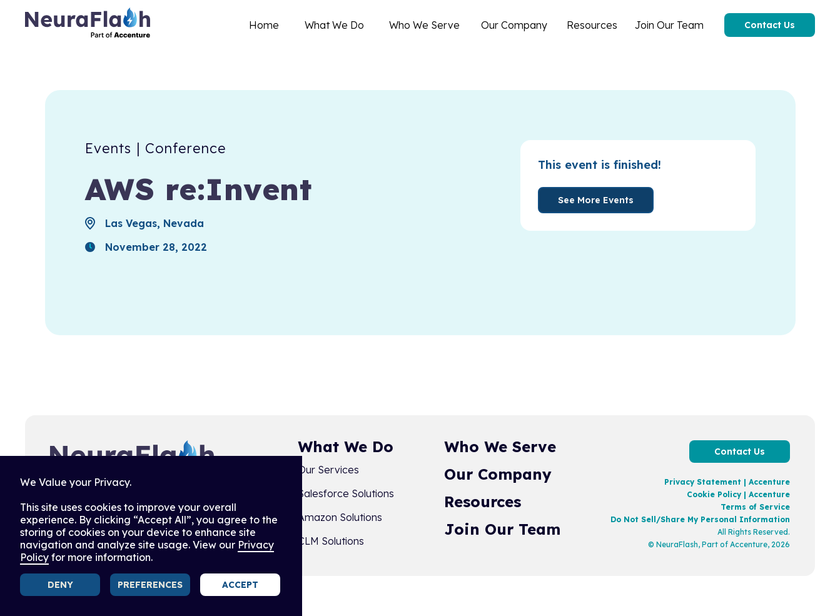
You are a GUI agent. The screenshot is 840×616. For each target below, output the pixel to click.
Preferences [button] (150, 585)
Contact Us (770, 25)
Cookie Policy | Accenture (738, 494)
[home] (88, 25)
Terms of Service (755, 507)
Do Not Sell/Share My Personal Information (700, 519)
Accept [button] (240, 585)
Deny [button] (60, 585)
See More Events (596, 200)
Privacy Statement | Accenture (727, 482)
